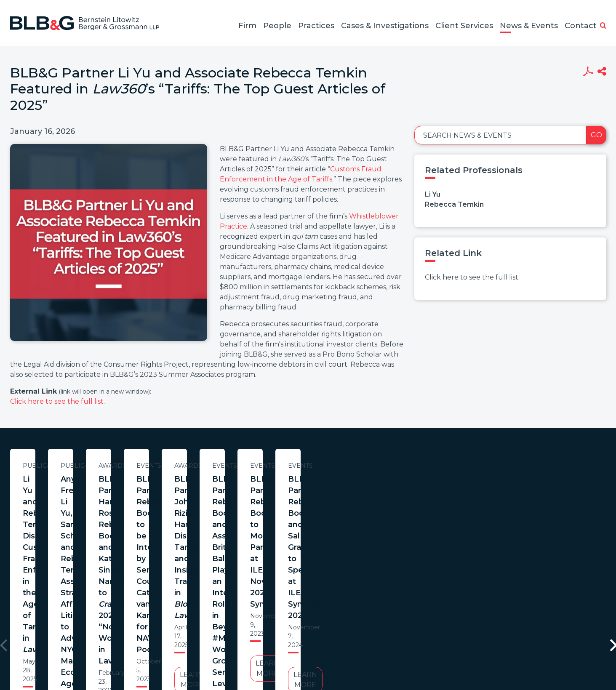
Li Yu (433, 194)
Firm (247, 26)
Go (596, 135)
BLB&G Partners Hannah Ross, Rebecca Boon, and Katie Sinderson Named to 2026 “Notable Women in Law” (441, 496)
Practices (316, 26)
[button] (603, 26)
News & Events (529, 26)
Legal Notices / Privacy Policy (293, 649)
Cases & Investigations (385, 26)
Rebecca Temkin (454, 204)
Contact (581, 26)
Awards (442, 466)
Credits (358, 649)
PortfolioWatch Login (411, 649)
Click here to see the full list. (57, 401)
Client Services (464, 26)
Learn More (91, 543)
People (277, 26)
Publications (91, 466)
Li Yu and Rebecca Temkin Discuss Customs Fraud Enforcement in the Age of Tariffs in (91, 490)
